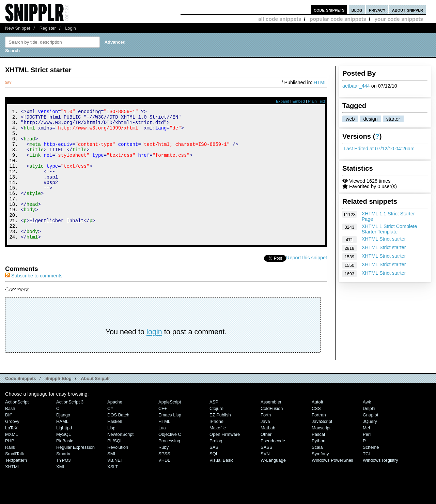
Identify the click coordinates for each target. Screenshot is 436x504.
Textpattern (16, 485)
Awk (367, 426)
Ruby (163, 472)
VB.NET (115, 485)
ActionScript (17, 426)
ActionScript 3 (70, 426)
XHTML (13, 491)
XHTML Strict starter (384, 239)
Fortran (319, 439)
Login (71, 28)
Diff (8, 439)
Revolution (118, 472)
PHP (10, 465)
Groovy (12, 446)
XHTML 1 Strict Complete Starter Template (390, 229)
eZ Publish (220, 439)
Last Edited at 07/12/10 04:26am (379, 149)
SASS (267, 472)
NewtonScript (120, 459)
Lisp (111, 452)
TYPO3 (63, 485)
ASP (214, 426)
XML (61, 491)
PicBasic (65, 465)
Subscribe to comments (34, 300)
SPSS (164, 478)
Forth (266, 439)
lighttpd (64, 452)
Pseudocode (273, 465)
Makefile (218, 452)
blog (357, 10)
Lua (162, 452)
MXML (11, 459)
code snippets (329, 10)
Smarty (63, 478)
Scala (317, 472)
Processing (169, 465)
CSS (316, 433)
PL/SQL (115, 465)
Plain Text (316, 101)
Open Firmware (225, 459)
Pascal (318, 459)
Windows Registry (380, 485)
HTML (320, 82)
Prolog (216, 465)
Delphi (369, 433)
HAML (62, 446)
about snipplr (408, 10)
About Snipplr (95, 403)
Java (265, 446)
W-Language (273, 485)
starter (393, 119)
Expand (283, 101)
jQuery (370, 446)
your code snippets (399, 19)
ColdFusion (272, 433)
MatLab (268, 452)
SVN (265, 478)
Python (318, 465)
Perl (367, 459)
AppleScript (170, 426)
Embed (299, 101)
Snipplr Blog (58, 403)
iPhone (216, 446)
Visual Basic (221, 485)
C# (110, 433)
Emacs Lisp (170, 439)
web (350, 119)
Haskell (114, 446)
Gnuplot (370, 439)
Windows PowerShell (332, 485)
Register (48, 28)
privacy (377, 10)
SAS (214, 472)
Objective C (170, 459)
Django (63, 439)
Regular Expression (75, 472)
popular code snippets (338, 19)
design (370, 119)
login (154, 356)
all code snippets (280, 19)
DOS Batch (118, 439)
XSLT (113, 491)
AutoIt (317, 426)
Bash (10, 433)
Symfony (320, 478)
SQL (214, 478)
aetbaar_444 (356, 86)
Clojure (216, 433)
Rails (10, 472)
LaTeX (11, 452)
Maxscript (321, 452)
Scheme (371, 472)
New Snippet (18, 28)
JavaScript (322, 446)
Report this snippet (307, 282)
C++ (162, 433)
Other (266, 459)
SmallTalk (14, 478)
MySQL (64, 459)
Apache (115, 426)
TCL (367, 478)
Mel (366, 452)
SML (112, 478)
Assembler (271, 426)
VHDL (164, 485)
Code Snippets (21, 403)
